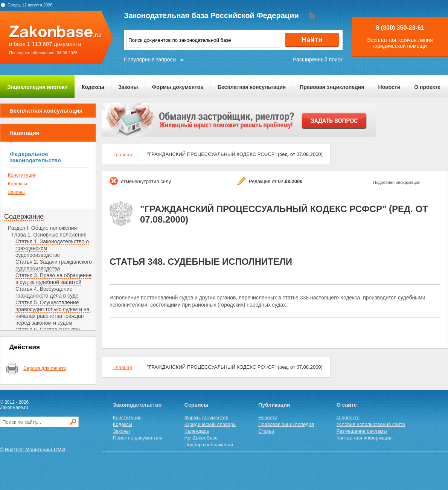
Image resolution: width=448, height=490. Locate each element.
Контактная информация (365, 438)
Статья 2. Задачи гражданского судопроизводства (54, 265)
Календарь (197, 431)
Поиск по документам (137, 438)
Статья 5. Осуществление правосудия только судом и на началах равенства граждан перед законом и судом (53, 313)
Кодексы (93, 87)
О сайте (347, 405)
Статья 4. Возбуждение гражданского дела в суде (47, 292)
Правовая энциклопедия (332, 87)
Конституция (22, 175)
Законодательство (137, 405)
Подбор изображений (209, 445)
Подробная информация (397, 182)
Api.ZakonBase (201, 438)
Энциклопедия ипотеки (37, 87)
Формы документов (178, 87)
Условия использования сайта (371, 424)
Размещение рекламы (362, 431)
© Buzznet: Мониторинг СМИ (33, 450)
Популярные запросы (150, 60)
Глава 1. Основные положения (49, 235)
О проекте (427, 87)
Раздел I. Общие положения (42, 228)
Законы (128, 87)
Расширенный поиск (318, 60)
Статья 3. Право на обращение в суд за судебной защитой (53, 279)
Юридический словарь (210, 424)
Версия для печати (45, 368)
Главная (123, 155)
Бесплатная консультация (252, 87)
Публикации (274, 405)
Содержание (24, 217)
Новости (389, 87)
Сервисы (196, 405)
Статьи (266, 431)
